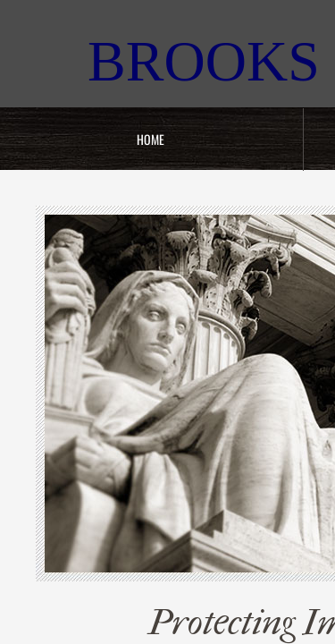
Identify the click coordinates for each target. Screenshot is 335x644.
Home (151, 139)
